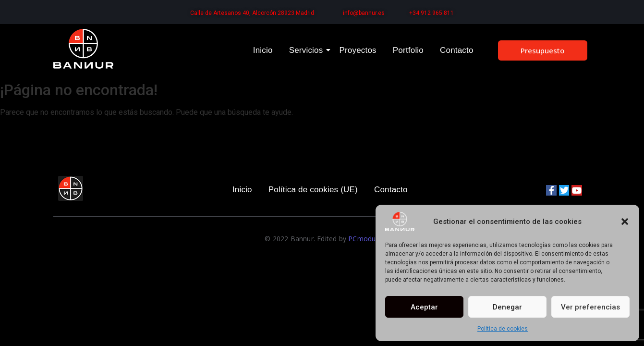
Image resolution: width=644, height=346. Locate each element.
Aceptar (424, 307)
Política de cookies (503, 329)
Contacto (457, 50)
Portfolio (408, 50)
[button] (625, 222)
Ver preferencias (590, 307)
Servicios (308, 50)
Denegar (507, 307)
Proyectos (358, 50)
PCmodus (364, 239)
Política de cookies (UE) (313, 190)
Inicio (263, 50)
